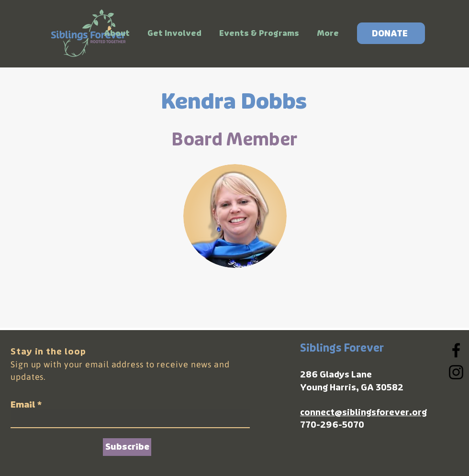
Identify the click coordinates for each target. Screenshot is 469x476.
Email (23, 405)
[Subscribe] (127, 447)
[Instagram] (456, 372)
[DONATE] (391, 33)
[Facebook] (456, 350)
